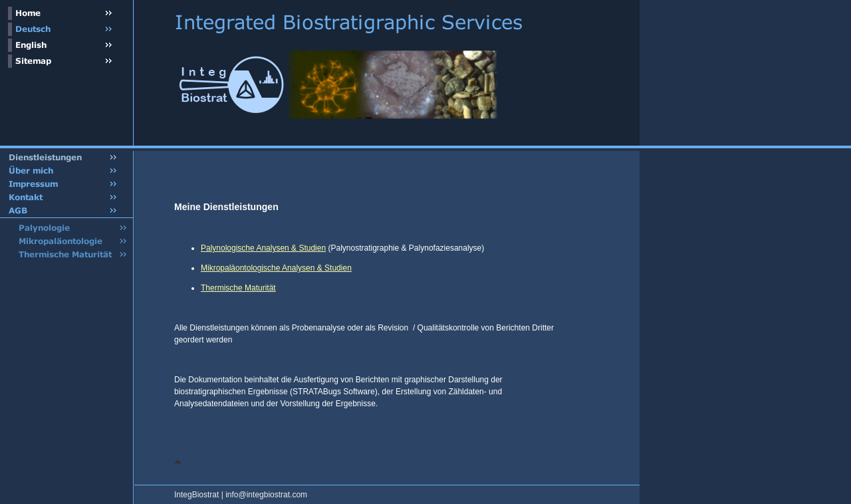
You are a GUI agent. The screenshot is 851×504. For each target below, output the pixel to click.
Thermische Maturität (238, 288)
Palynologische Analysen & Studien (263, 248)
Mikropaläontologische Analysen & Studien (276, 268)
